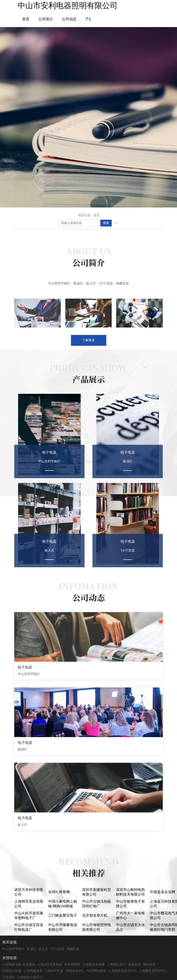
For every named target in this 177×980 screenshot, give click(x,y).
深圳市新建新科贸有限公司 (97, 892)
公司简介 (46, 19)
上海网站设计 (116, 965)
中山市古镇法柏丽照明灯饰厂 (97, 904)
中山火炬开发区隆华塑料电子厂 (29, 915)
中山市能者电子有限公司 (130, 904)
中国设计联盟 (12, 971)
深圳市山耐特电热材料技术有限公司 (130, 892)
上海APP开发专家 (50, 965)
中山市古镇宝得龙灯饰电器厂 (29, 927)
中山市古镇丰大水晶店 (130, 927)
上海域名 (9, 977)
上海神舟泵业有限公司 (29, 904)
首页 (26, 19)
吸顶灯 (31, 949)
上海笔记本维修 (93, 965)
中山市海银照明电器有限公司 (97, 927)
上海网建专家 (33, 971)
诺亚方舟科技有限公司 (29, 892)
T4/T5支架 (57, 949)
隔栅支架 (73, 949)
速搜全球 (134, 965)
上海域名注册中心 (30, 977)
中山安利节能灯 (13, 949)
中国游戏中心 (75, 971)
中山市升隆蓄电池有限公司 (63, 927)
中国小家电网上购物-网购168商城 (63, 904)
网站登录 (149, 965)
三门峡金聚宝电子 (63, 915)
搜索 (106, 223)
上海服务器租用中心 (123, 971)
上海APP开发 (54, 971)
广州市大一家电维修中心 (130, 915)
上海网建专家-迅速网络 (19, 965)
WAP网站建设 (97, 971)
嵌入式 (43, 949)
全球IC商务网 (59, 892)
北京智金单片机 (95, 915)
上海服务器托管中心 (153, 971)
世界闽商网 (72, 965)
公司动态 (69, 19)
